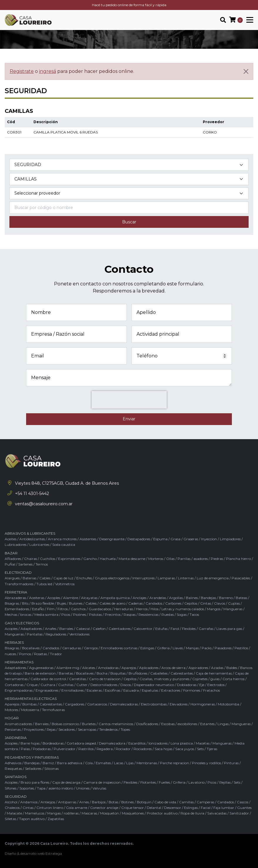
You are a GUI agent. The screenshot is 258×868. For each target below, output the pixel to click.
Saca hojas (163, 749)
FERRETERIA (16, 592)
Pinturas (231, 763)
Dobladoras (187, 685)
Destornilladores (104, 685)
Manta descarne (132, 559)
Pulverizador (65, 749)
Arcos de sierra (173, 668)
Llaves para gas (229, 629)
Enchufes (84, 578)
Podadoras (42, 749)
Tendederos (108, 729)
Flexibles (189, 629)
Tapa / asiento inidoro (55, 788)
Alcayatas (89, 598)
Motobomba (229, 704)
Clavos (220, 603)
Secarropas (87, 729)
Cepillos (191, 603)
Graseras (191, 539)
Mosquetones (133, 813)
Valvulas (99, 788)
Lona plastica (182, 743)
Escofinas (113, 690)
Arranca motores (62, 539)
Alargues (12, 578)
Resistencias (149, 614)
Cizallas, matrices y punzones (164, 679)
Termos (42, 564)
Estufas (161, 629)
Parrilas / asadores (193, 559)
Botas (113, 802)
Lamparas (166, 578)
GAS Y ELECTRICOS (22, 623)
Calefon (99, 629)
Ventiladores (79, 634)
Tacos (194, 614)
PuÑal (10, 564)
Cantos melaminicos (116, 724)
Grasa (176, 539)
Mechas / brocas (18, 614)
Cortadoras (14, 685)
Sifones (11, 788)
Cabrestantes (182, 673)
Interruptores (144, 578)
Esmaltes (103, 763)
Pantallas (35, 634)
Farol (175, 629)
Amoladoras (108, 668)
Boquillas (118, 673)
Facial (206, 808)
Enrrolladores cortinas (119, 648)
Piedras (217, 559)
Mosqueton (109, 813)
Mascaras (89, 813)
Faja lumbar (224, 808)
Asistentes (88, 539)
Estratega (54, 853)
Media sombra (46, 614)
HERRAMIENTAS (19, 662)
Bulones (76, 603)
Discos (126, 685)
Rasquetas (13, 769)
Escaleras (94, 690)
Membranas (147, 763)
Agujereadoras (41, 668)
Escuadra (131, 690)
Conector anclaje (104, 808)
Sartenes (25, 564)
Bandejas (208, 598)
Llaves (178, 648)
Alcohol (11, 802)
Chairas (31, 559)
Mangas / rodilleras (63, 813)
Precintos (113, 614)
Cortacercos (97, 704)
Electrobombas (154, 704)
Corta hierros (233, 679)
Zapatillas (56, 819)
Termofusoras (53, 710)
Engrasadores (47, 690)
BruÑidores (138, 673)
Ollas (170, 559)
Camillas (186, 802)
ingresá (48, 71)
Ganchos (78, 609)
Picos (66, 614)
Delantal (154, 808)
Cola (89, 763)
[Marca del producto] (129, 194)
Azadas (217, 668)
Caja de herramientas (214, 673)
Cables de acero (112, 603)
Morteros (156, 559)
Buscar (129, 222)
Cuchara (48, 685)
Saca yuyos (185, 749)
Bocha (102, 673)
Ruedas (168, 614)
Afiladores (13, 559)
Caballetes (159, 673)
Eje (202, 685)
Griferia (163, 648)
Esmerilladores (17, 609)
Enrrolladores (72, 690)
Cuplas (234, 603)
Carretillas (77, 679)
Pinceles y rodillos (206, 763)
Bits (25, 603)
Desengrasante (112, 539)
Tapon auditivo (32, 819)
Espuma (160, 539)
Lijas (130, 763)
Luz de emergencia (213, 578)
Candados (154, 603)
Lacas (119, 763)
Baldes (232, 668)
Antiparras (67, 802)
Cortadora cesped (81, 743)
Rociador (123, 749)
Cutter (82, 685)
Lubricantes (39, 545)
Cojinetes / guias (206, 679)
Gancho (90, 559)
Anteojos (48, 802)
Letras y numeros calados (183, 609)
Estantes (207, 724)
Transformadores (19, 584)
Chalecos (12, 808)
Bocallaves (31, 648)
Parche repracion (174, 763)
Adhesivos (13, 763)
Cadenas (135, 603)
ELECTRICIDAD (18, 572)
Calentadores (120, 629)
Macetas (203, 743)
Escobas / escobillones (179, 724)
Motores (11, 710)
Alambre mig (68, 668)
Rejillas (225, 782)
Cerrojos (91, 648)
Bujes (61, 603)
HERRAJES (14, 642)
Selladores (33, 769)
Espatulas (150, 690)
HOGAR (12, 718)
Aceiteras (37, 598)
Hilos (155, 609)
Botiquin (144, 802)
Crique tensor (133, 808)
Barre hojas (30, 743)
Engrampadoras (19, 690)
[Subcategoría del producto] (129, 179)
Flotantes (148, 782)
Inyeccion (209, 539)
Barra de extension (40, 673)
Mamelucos (35, 813)
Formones (192, 690)
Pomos (25, 654)
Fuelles (164, 782)
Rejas (51, 729)
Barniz (48, 763)
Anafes (51, 629)
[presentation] (129, 400)
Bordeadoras (53, 743)
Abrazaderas (15, 598)
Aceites (11, 539)
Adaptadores (31, 629)
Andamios (29, 802)
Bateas (241, 598)
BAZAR (11, 553)
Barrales (66, 629)
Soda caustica (64, 545)
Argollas (176, 598)
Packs (207, 648)
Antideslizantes (32, 539)
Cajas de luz (63, 578)
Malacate (14, 813)
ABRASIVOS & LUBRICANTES (30, 533)
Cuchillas (66, 685)
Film (51, 609)
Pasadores (223, 648)
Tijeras (212, 749)
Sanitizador (239, 813)
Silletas (10, 819)
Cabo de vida (165, 802)
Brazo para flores (35, 782)
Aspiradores (198, 668)
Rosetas (41, 654)
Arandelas (158, 598)
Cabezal (83, 629)
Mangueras (233, 609)
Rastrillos (86, 749)
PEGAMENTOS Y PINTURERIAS (32, 757)
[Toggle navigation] (248, 20)
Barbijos (99, 802)
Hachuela (108, 559)
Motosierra (30, 710)
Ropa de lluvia (192, 813)
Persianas (13, 729)
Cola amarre (77, 808)
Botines (128, 802)
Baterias (29, 578)
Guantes (244, 808)
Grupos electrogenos (112, 578)
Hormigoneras (203, 704)
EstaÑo (38, 609)
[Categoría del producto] (129, 165)
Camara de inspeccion (102, 782)
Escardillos (137, 743)
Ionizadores (158, 743)
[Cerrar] (246, 71)
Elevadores (179, 704)
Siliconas (52, 769)
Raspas (130, 614)
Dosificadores (147, 724)
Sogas (182, 614)
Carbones (173, 603)
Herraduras (124, 609)
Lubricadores (16, 545)
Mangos (214, 609)
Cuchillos (48, 559)
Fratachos (211, 690)
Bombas (29, 704)
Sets (200, 749)
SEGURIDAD (16, 796)
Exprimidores (69, 559)
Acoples (54, 598)
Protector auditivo (162, 813)
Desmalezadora (112, 743)
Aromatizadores (18, 724)
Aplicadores (149, 668)
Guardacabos (100, 609)
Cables (45, 578)
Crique (32, 685)
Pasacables (241, 578)
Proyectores (34, 729)
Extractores (171, 690)
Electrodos (216, 685)
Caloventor (143, 629)
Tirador (56, 654)
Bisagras (12, 603)
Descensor (173, 808)
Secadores (67, 729)
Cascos (243, 802)
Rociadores (143, 749)
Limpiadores (230, 539)
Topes (125, 729)
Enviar (129, 419)
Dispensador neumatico (154, 685)
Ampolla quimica (115, 598)
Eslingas (147, 648)
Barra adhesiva (70, 763)
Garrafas (206, 629)
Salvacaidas (217, 813)
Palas (25, 749)
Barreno (226, 598)
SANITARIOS (16, 777)
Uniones (83, 788)
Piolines (80, 614)
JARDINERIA (16, 738)
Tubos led (44, 584)
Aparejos (129, 668)
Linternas (186, 578)
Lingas (223, 724)
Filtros (63, 609)
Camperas (205, 802)
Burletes (89, 724)
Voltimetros (65, 584)
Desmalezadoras (124, 704)
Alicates (89, 668)
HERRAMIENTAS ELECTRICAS (31, 699)
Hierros (142, 609)
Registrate (22, 71)
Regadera (105, 749)
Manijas (192, 648)
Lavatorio (197, 782)
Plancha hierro (238, 559)
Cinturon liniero (50, 808)
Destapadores (139, 539)
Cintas (206, 603)
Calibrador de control (48, 679)
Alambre (71, 598)
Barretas (66, 673)
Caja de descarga (66, 782)
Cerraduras (72, 648)
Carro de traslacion (105, 679)
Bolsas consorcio (65, 724)
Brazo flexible (43, 603)
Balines (192, 598)
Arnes (84, 802)
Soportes (27, 788)
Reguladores (56, 634)
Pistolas (95, 614)
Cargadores (75, 704)
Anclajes (140, 598)
